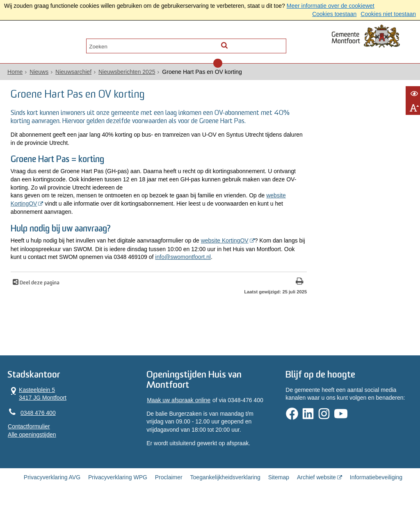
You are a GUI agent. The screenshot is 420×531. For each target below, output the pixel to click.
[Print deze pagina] (251, 303)
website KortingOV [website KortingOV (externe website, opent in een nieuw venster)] (41, 215)
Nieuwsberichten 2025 (124, 74)
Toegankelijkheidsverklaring (225, 503)
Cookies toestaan (334, 14)
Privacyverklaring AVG (52, 503)
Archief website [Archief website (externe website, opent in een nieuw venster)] (316, 503)
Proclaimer (169, 503)
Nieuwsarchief (71, 74)
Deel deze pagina (38, 304)
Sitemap (279, 503)
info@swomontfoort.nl (37, 277)
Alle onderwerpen (39, 44)
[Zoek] (281, 43)
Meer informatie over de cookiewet (331, 6)
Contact (92, 44)
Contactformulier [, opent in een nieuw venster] (26, 450)
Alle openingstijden (30, 458)
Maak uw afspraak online (178, 424)
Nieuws (37, 74)
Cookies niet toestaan (388, 14)
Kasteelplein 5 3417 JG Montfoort (35, 417)
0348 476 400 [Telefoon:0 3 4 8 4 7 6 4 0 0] (36, 436)
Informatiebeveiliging (376, 503)
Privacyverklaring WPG (118, 503)
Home (13, 74)
